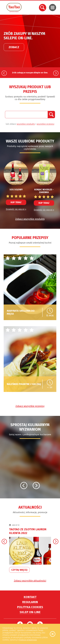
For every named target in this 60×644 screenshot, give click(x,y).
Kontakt (30, 597)
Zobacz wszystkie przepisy (30, 406)
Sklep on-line (30, 612)
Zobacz (14, 43)
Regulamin (30, 602)
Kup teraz (16, 202)
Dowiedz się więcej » (16, 209)
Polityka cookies (30, 607)
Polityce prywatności (28, 640)
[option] (30, 41)
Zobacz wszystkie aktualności (30, 581)
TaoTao (14, 8)
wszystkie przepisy (45, 124)
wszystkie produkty (26, 124)
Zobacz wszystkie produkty (30, 219)
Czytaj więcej (19, 570)
